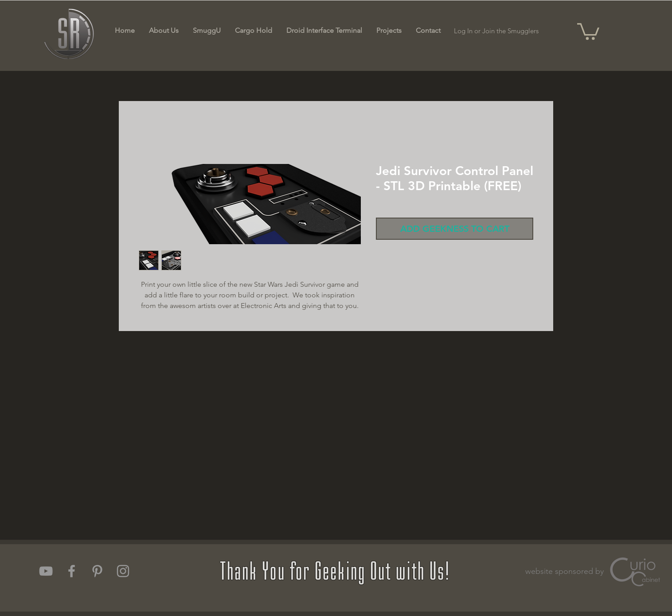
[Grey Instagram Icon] (123, 571)
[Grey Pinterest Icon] (97, 571)
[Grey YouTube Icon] (46, 571)
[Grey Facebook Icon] (72, 571)
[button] (588, 31)
